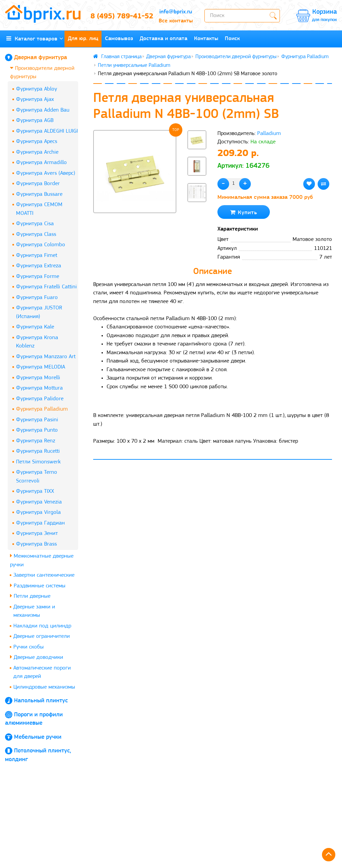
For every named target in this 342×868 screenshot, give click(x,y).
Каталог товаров (35, 39)
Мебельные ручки (38, 737)
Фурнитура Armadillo (41, 163)
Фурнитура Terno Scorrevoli (37, 477)
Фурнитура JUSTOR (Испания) (39, 312)
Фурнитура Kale (35, 327)
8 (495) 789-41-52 (119, 17)
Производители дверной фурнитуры (42, 72)
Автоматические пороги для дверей (42, 672)
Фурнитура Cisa (35, 224)
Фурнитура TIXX (35, 491)
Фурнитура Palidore (40, 399)
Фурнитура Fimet (37, 255)
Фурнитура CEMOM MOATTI (39, 209)
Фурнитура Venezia (39, 502)
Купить (244, 212)
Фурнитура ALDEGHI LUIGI (47, 131)
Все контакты (176, 21)
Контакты (206, 39)
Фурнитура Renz (36, 441)
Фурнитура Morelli (38, 378)
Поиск (232, 39)
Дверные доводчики (37, 657)
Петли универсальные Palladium (134, 65)
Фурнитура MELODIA (41, 367)
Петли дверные (30, 596)
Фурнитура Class (36, 234)
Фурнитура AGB (35, 120)
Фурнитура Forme (38, 276)
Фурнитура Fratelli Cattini (46, 287)
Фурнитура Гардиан (40, 523)
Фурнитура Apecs (37, 141)
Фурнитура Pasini (37, 420)
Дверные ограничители (42, 636)
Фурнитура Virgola (38, 512)
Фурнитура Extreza (39, 266)
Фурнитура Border (38, 184)
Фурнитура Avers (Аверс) (46, 173)
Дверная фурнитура (41, 58)
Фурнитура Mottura (39, 388)
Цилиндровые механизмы (44, 687)
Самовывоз (119, 39)
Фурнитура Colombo (41, 245)
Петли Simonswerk (38, 462)
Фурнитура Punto (37, 430)
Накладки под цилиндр (42, 626)
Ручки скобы (29, 647)
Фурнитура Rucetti (38, 451)
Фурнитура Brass (36, 544)
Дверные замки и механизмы (34, 611)
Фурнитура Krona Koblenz (37, 342)
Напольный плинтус (41, 701)
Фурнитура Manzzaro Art (46, 357)
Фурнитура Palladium (42, 409)
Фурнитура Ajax (35, 99)
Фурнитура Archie (37, 152)
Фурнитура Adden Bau (43, 110)
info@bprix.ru (176, 12)
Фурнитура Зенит (37, 533)
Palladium (269, 133)
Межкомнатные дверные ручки (42, 560)
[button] (197, 213)
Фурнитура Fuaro (37, 298)
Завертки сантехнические (44, 575)
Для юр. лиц (83, 39)
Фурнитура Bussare (39, 194)
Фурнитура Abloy (37, 89)
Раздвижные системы (38, 586)
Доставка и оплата (163, 39)
